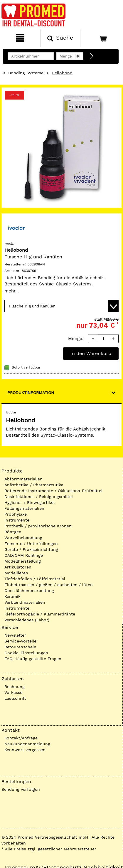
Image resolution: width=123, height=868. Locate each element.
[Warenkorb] (101, 38)
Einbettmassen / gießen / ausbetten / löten (49, 585)
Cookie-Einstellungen (26, 653)
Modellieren (16, 573)
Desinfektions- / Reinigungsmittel (39, 497)
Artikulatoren (18, 567)
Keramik (12, 596)
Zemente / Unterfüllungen (31, 544)
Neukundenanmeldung (27, 744)
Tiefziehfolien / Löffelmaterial (35, 579)
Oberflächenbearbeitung (29, 591)
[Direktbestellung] (92, 56)
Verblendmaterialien (25, 602)
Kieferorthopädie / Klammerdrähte (40, 614)
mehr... (12, 291)
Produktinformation (31, 393)
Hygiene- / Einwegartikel (30, 502)
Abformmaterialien (23, 479)
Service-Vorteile (20, 641)
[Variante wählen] (61, 306)
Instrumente (17, 520)
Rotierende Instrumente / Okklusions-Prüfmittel (53, 491)
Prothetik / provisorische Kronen (38, 526)
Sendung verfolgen (21, 789)
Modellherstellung (23, 561)
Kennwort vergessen (25, 750)
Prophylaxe (16, 514)
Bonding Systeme (26, 73)
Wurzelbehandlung (23, 538)
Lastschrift (15, 698)
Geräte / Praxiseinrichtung (31, 549)
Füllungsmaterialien (24, 508)
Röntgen (13, 532)
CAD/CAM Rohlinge (24, 555)
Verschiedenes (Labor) (27, 620)
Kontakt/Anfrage (21, 738)
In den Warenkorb (91, 353)
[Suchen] (60, 38)
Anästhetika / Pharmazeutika (34, 485)
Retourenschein (20, 647)
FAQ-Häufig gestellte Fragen (33, 659)
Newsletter (15, 635)
